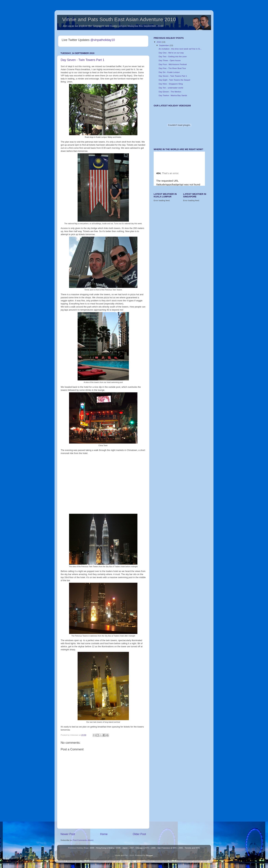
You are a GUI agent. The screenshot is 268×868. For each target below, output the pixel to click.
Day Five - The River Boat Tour (172, 68)
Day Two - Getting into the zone (173, 56)
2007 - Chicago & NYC (139, 848)
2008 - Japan (122, 848)
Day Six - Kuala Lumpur (169, 72)
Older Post (139, 834)
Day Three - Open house (170, 60)
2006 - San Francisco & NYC (164, 848)
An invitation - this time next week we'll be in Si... (180, 49)
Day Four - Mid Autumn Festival (173, 64)
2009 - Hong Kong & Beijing (102, 848)
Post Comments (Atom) (83, 840)
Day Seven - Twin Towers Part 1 (82, 60)
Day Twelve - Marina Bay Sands (173, 95)
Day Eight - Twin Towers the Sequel (174, 80)
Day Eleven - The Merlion (170, 92)
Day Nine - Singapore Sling (171, 84)
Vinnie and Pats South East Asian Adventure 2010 (119, 19)
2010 (159, 42)
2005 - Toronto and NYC (189, 848)
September (164, 45)
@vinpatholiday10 (103, 40)
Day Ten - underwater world (171, 88)
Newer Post (68, 834)
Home (104, 834)
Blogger (149, 855)
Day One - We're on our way (171, 53)
